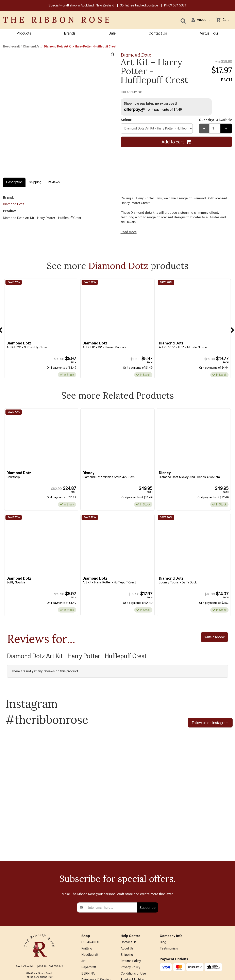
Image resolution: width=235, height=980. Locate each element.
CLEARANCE (90, 890)
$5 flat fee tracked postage (139, 6)
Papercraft (89, 916)
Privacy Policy (130, 916)
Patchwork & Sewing (96, 929)
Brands (70, 34)
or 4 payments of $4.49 (154, 110)
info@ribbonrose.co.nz (39, 931)
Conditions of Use (133, 923)
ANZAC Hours (130, 941)
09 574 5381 (177, 6)
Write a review (214, 641)
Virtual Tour (129, 948)
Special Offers (91, 963)
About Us (127, 896)
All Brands (88, 956)
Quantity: (216, 121)
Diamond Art (32, 47)
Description (14, 183)
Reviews (54, 183)
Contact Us (158, 34)
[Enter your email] (111, 855)
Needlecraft (11, 47)
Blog (163, 890)
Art (83, 910)
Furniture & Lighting (95, 936)
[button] (199, 20)
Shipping (35, 183)
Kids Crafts (89, 943)
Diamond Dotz (136, 55)
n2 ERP (229, 974)
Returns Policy (131, 910)
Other (85, 949)
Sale (112, 34)
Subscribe (147, 854)
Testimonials (169, 896)
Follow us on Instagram (210, 727)
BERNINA (88, 923)
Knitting (87, 896)
